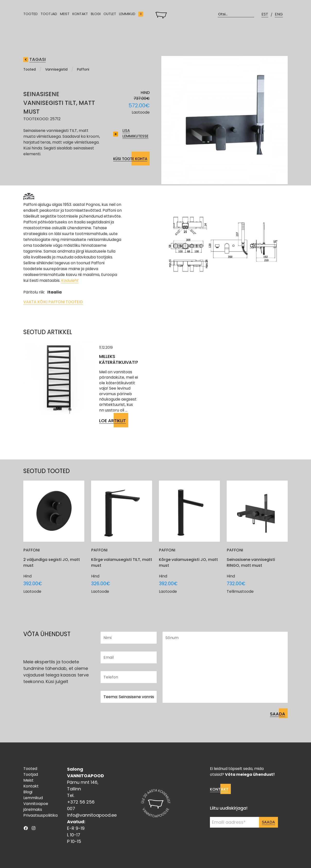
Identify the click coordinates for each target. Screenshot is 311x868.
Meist (65, 16)
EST (265, 16)
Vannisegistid (56, 69)
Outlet (110, 16)
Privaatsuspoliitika (40, 815)
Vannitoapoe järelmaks (36, 807)
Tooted (30, 16)
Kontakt (80, 16)
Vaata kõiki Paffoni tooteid (53, 302)
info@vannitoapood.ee (92, 815)
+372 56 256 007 (81, 805)
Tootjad (49, 16)
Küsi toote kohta (130, 159)
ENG (279, 16)
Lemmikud (127, 16)
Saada (268, 822)
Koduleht (70, 280)
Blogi (96, 16)
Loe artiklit (112, 421)
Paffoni (83, 69)
